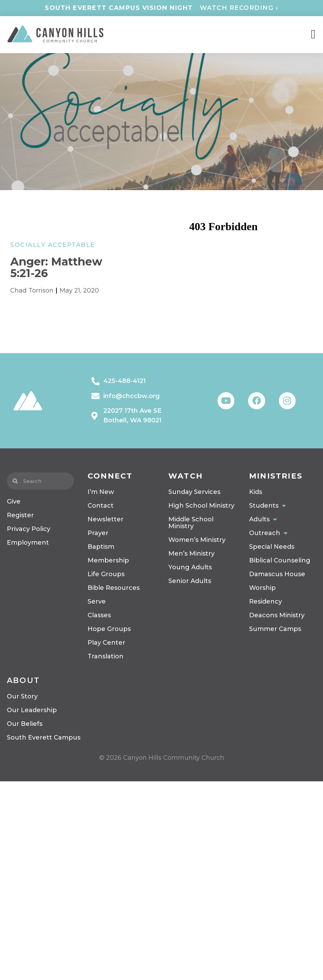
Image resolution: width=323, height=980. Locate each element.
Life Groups (106, 574)
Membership (108, 560)
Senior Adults (190, 581)
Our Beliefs (25, 724)
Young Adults (190, 567)
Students (267, 506)
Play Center (106, 643)
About (23, 680)
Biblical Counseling (280, 560)
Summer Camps (275, 629)
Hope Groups (109, 629)
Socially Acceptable (53, 245)
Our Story (22, 696)
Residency (266, 601)
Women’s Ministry (197, 540)
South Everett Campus (44, 737)
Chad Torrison (32, 290)
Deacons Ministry (277, 615)
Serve (97, 601)
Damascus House (277, 574)
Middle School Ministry (191, 523)
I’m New (101, 492)
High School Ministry (201, 506)
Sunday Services (194, 492)
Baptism (101, 547)
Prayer (98, 533)
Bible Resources (114, 588)
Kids (256, 492)
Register (20, 515)
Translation (106, 656)
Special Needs (272, 547)
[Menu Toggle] (313, 35)
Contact (101, 506)
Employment (28, 543)
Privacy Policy (29, 529)
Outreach (268, 533)
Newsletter (106, 519)
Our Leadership (32, 710)
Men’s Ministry (191, 554)
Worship (262, 588)
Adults (263, 519)
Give (14, 501)
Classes (99, 615)
